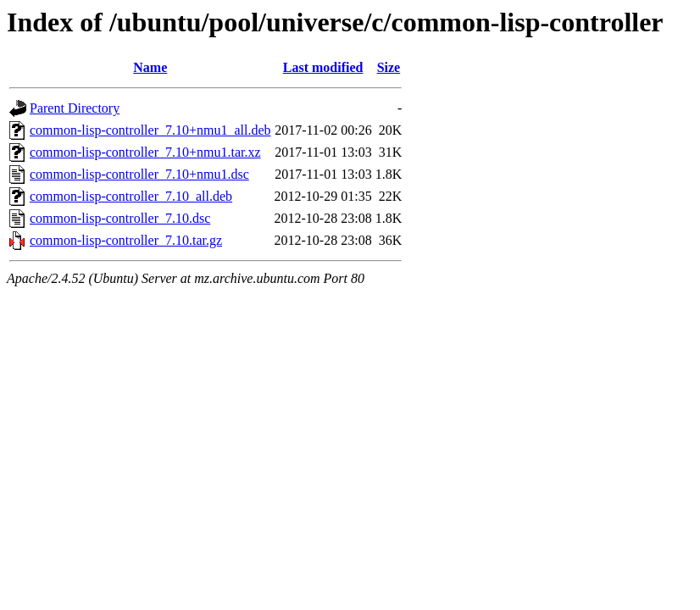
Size (389, 67)
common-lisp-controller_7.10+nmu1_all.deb (150, 130)
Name (150, 67)
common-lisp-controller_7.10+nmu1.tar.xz (145, 152)
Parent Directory (75, 108)
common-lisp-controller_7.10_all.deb (131, 196)
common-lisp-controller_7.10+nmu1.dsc (139, 174)
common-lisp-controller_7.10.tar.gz (126, 240)
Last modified (323, 67)
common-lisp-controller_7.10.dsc (120, 218)
